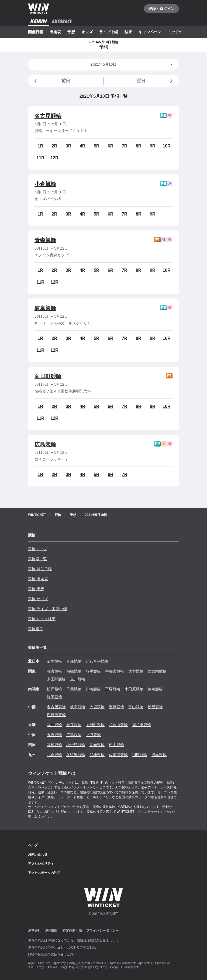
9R (153, 146)
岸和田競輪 (142, 725)
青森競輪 (45, 240)
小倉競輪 (45, 184)
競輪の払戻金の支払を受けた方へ (52, 954)
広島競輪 (45, 444)
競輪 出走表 (38, 579)
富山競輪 (136, 707)
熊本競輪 (159, 755)
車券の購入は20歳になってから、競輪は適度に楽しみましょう (73, 940)
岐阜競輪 (45, 308)
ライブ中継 (109, 32)
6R (111, 146)
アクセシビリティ (41, 864)
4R (82, 146)
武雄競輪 (97, 755)
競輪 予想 (36, 589)
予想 (71, 32)
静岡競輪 (54, 697)
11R (40, 158)
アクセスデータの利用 (44, 873)
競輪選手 (36, 629)
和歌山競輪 (118, 725)
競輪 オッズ (38, 599)
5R (96, 146)
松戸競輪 (54, 689)
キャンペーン (150, 32)
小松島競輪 (76, 745)
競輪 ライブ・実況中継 (47, 609)
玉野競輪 (54, 735)
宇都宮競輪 (115, 671)
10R (166, 146)
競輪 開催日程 (40, 569)
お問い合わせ (38, 854)
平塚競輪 (113, 689)
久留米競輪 (76, 755)
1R (40, 146)
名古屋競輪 (48, 116)
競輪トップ (37, 549)
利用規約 (52, 931)
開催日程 (36, 32)
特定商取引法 (72, 931)
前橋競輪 (74, 671)
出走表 (55, 32)
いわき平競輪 (97, 661)
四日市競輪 (56, 715)
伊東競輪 (155, 689)
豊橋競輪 (116, 707)
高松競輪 (54, 745)
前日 (51, 81)
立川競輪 (78, 679)
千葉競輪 (74, 689)
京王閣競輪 (56, 679)
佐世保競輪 (118, 755)
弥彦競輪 (54, 671)
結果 (128, 32)
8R (139, 146)
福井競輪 (54, 725)
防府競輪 (93, 735)
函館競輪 (54, 661)
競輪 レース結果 (42, 619)
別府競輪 (140, 755)
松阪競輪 (155, 707)
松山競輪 (116, 745)
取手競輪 (93, 671)
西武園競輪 (157, 671)
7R (125, 146)
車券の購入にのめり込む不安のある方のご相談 (62, 947)
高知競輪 (97, 745)
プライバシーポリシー (102, 931)
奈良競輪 (74, 725)
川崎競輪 (93, 689)
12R (54, 158)
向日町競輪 (48, 376)
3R (68, 146)
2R (54, 146)
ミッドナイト (179, 32)
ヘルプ (33, 845)
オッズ (87, 32)
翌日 (156, 81)
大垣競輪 (97, 707)
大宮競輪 (136, 671)
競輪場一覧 (37, 559)
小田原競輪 (134, 689)
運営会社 (34, 931)
